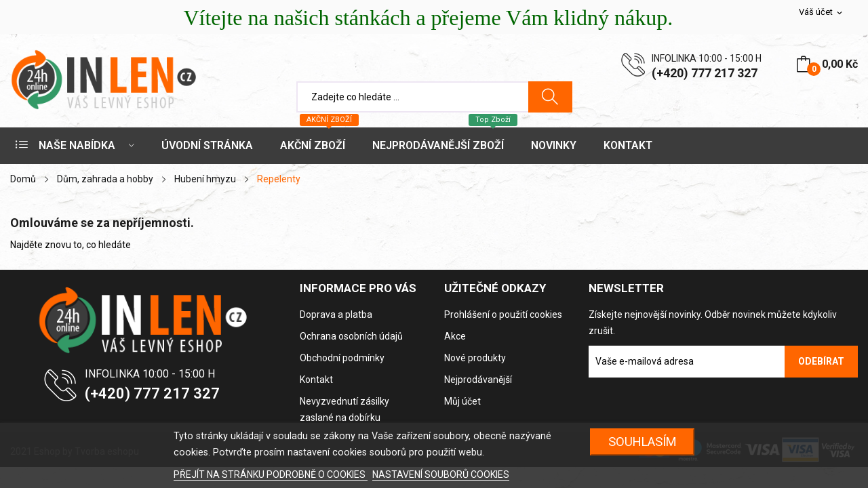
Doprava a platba (336, 314)
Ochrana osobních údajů (351, 336)
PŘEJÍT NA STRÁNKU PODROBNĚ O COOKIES (271, 474)
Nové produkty (475, 358)
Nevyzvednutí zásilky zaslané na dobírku (344, 409)
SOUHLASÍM (643, 442)
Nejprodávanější (478, 380)
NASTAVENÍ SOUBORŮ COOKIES (441, 474)
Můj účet (462, 401)
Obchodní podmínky (342, 358)
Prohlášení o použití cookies (503, 314)
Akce (455, 336)
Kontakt (316, 380)
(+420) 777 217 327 (705, 73)
